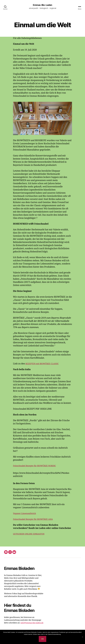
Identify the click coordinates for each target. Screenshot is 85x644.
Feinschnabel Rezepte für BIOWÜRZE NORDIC (36, 466)
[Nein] (82, 637)
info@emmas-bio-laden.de (32, 623)
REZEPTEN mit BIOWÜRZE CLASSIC (43, 364)
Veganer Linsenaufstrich (25, 514)
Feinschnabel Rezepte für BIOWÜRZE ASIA (35, 519)
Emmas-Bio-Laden (42, 5)
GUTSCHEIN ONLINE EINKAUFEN (30, 534)
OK (42, 639)
